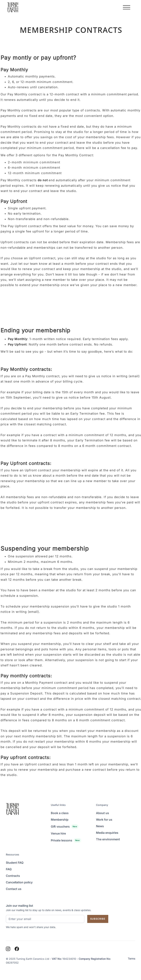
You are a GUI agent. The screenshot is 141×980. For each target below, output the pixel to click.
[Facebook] (17, 949)
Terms (131, 959)
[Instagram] (8, 949)
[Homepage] (13, 7)
